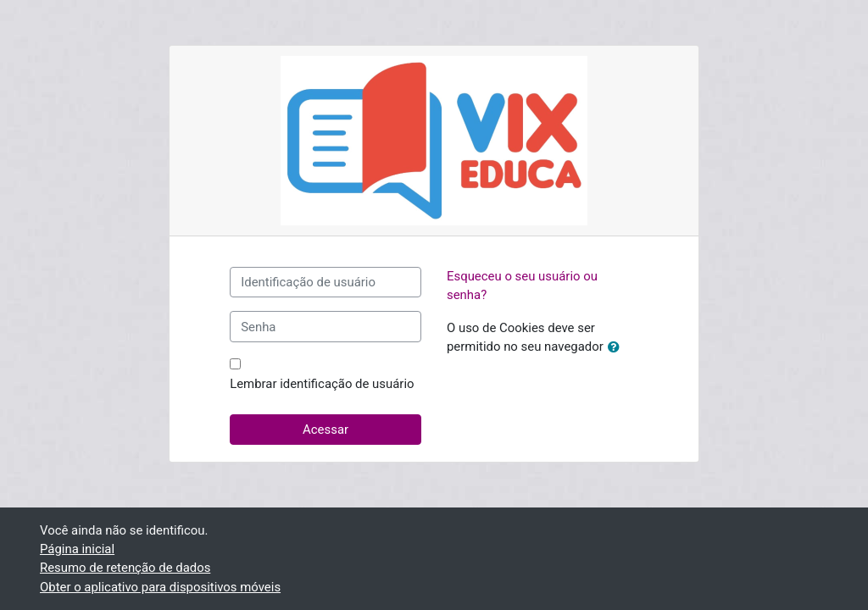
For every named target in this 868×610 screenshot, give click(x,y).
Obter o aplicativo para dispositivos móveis (160, 587)
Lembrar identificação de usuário (322, 384)
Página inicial (77, 549)
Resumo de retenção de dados (125, 568)
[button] (617, 347)
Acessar (325, 430)
